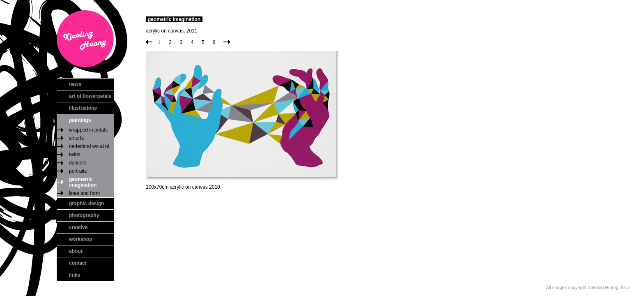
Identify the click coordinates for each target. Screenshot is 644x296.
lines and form (84, 193)
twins (75, 155)
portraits (78, 171)
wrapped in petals (88, 130)
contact (78, 263)
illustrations (83, 108)
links (75, 275)
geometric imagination (83, 182)
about (76, 251)
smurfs (76, 138)
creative (78, 227)
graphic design (86, 203)
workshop (81, 239)
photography (84, 215)
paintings (80, 120)
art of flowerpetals (90, 96)
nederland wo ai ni (89, 146)
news (75, 84)
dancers (78, 163)
